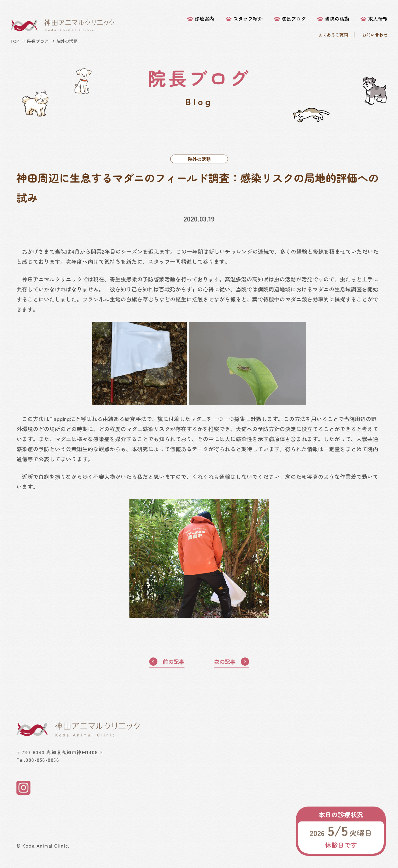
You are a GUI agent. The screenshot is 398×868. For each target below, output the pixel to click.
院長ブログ (294, 19)
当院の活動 (337, 19)
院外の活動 (67, 41)
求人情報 (378, 19)
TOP (15, 41)
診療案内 (204, 19)
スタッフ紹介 (248, 19)
